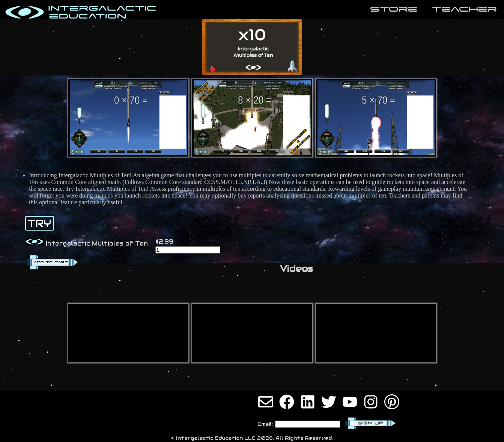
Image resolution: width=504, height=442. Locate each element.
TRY (40, 223)
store (394, 9)
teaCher (464, 9)
